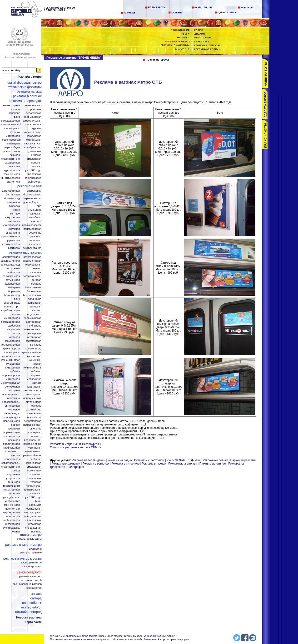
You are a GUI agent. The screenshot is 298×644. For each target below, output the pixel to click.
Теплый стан (34, 486)
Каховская (14, 333)
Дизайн (196, 460)
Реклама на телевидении (89, 460)
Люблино (36, 371)
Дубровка (14, 206)
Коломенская (33, 341)
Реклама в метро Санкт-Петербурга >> (76, 444)
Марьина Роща (32, 132)
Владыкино (13, 202)
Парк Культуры (33, 144)
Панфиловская (32, 229)
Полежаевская (11, 436)
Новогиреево (34, 394)
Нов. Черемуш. (11, 394)
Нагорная (14, 391)
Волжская (35, 307)
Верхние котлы (32, 198)
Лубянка (15, 132)
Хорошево (35, 240)
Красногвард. (33, 349)
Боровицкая (34, 291)
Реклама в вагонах (27, 96)
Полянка (36, 436)
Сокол (16, 471)
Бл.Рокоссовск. (32, 195)
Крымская (35, 214)
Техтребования (32, 248)
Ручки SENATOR (178, 460)
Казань (37, 594)
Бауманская (13, 280)
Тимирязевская (11, 490)
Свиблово (35, 459)
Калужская (13, 330)
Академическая (32, 261)
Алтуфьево (13, 268)
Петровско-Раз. (32, 425)
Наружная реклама (243, 460)
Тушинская (35, 493)
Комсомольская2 (11, 125)
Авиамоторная (11, 105)
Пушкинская (34, 151)
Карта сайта (33, 622)
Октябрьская (34, 140)
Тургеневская (12, 170)
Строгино (36, 474)
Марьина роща (11, 375)
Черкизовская (33, 509)
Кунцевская (13, 364)
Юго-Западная (33, 528)
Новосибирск (32, 603)
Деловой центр (32, 202)
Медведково (34, 379)
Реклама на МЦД (29, 92)
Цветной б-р (13, 509)
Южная (16, 532)
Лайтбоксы (35, 182)
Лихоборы (35, 217)
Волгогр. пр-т (12, 307)
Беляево (36, 284)
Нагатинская (34, 136)
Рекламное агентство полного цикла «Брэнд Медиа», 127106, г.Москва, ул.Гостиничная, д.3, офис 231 (121, 636)
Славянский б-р (10, 159)
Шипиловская (33, 520)
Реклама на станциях (25, 252)
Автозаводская (11, 191)
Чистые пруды (33, 513)
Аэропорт (14, 113)
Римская (36, 155)
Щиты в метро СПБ (31, 580)
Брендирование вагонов (27, 584)
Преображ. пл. (33, 147)
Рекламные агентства (183, 464)
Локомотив (13, 221)
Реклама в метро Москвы (22, 558)
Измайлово (35, 210)
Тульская (36, 166)
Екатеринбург (31, 607)
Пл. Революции (11, 432)
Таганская (35, 163)
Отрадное (14, 410)
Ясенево (36, 532)
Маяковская (13, 136)
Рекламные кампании (66, 464)
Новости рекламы (29, 618)
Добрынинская (32, 117)
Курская (37, 128)
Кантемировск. (32, 330)
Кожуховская (12, 341)
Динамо (15, 314)
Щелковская (13, 524)
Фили (38, 501)
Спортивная (13, 474)
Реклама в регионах (96, 464)
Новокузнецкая (32, 398)
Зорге (17, 210)
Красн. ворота (33, 125)
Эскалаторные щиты (29, 539)
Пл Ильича (35, 429)
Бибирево (14, 288)
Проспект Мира (11, 151)
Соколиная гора (10, 237)
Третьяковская (32, 490)
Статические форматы (25, 87)
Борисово (14, 291)
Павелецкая (13, 144)
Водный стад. (12, 303)
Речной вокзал (32, 452)
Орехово (36, 406)
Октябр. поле (33, 402)
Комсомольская (32, 121)
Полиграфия (76, 467)
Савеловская (12, 459)
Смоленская (34, 159)
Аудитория (35, 549)
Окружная (14, 229)
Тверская (14, 166)
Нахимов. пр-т (33, 391)
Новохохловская (32, 225)
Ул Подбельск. (11, 497)
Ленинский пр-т (32, 368)
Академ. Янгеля (11, 261)
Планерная (35, 432)
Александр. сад (10, 265)
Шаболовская (12, 520)
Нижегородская (11, 225)
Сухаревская (12, 163)
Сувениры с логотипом (149, 460)
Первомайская (33, 421)
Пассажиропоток (32, 566)
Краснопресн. (12, 128)
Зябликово (35, 326)
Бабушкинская (11, 276)
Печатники (14, 429)
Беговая (36, 280)
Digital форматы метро (25, 82)
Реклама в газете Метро (23, 545)
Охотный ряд (34, 410)
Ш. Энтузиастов (11, 178)
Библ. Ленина (33, 288)
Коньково (36, 345)
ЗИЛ (39, 206)
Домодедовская (10, 121)
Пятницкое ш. (12, 452)
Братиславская (32, 295)
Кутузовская (13, 217)
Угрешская (13, 240)
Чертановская (12, 513)
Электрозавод (33, 178)
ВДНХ (17, 117)
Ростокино (35, 233)
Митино (37, 383)
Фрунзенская (12, 174)
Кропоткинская (11, 356)
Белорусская (34, 113)
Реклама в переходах (25, 101)
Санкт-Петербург (29, 572)
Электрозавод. (11, 528)
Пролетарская (11, 444)
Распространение (31, 553)
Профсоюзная (11, 448)
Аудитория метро (31, 563)
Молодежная (12, 387)
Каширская (35, 333)
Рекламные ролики (215, 460)
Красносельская (32, 352)
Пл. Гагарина (12, 233)
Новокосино (13, 398)
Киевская (14, 337)
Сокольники (34, 471)
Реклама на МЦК (30, 186)
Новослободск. (11, 402)
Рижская (15, 155)
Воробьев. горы (10, 310)
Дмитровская (12, 318)
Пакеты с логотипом (213, 464)
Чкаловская (34, 174)
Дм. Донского (33, 314)
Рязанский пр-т (32, 455)
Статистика (13, 182)
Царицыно (35, 505)
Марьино (36, 375)
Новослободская (11, 140)
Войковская (34, 303)
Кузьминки (35, 360)
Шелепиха (35, 244)
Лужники (36, 221)
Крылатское (34, 356)
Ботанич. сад (12, 198)
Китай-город (34, 337)
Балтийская (13, 195)
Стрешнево (35, 237)
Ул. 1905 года (33, 170)
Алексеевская (33, 105)
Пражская (14, 440)
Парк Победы (12, 147)
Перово (15, 425)
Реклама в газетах (154, 464)
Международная (10, 383)
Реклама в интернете (125, 464)
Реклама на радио (120, 460)
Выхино (37, 310)
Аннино (15, 109)
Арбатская (35, 109)
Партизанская (12, 421)
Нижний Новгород (28, 612)
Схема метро (34, 588)
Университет (12, 501)
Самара (36, 598)
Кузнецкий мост (10, 360)
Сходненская (34, 478)
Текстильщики (11, 486)
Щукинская (35, 524)
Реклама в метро (30, 77)
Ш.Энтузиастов (11, 244)
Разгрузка (14, 248)
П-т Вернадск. (12, 413)
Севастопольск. (11, 463)
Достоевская (34, 322)
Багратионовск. (32, 276)
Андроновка (34, 191)
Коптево (15, 214)
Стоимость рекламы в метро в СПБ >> (76, 447)
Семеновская (33, 463)
